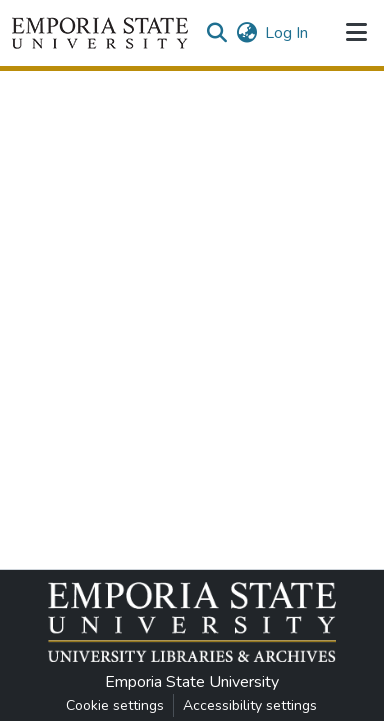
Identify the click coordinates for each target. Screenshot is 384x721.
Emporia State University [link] (192, 682)
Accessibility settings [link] (250, 705)
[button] (100, 33)
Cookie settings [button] (115, 705)
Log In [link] (286, 33)
